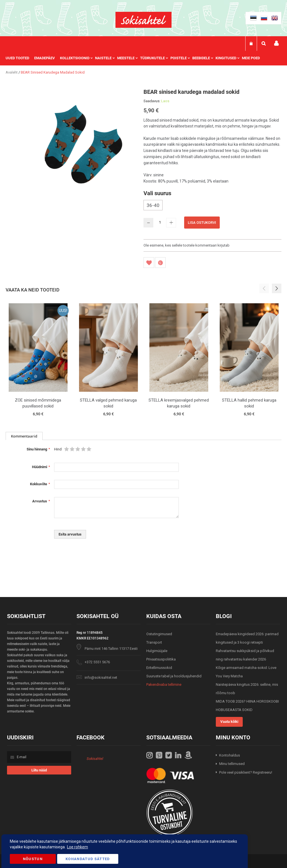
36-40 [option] (153, 205)
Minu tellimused (232, 764)
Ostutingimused (159, 634)
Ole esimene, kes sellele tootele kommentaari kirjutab (187, 245)
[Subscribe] (39, 770)
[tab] (24, 436)
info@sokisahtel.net (101, 677)
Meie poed (251, 58)
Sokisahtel (95, 759)
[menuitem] (20, 58)
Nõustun (33, 859)
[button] (277, 288)
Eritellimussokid (159, 668)
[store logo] (143, 20)
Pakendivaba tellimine (164, 684)
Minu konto (276, 43)
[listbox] (212, 206)
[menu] (136, 58)
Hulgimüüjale (157, 651)
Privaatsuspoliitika (161, 659)
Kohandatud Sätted (88, 859)
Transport (154, 642)
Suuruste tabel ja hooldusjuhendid (174, 676)
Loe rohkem (77, 847)
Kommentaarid (24, 436)
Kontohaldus (230, 755)
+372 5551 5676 (97, 662)
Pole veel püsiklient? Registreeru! (246, 772)
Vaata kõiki (229, 722)
